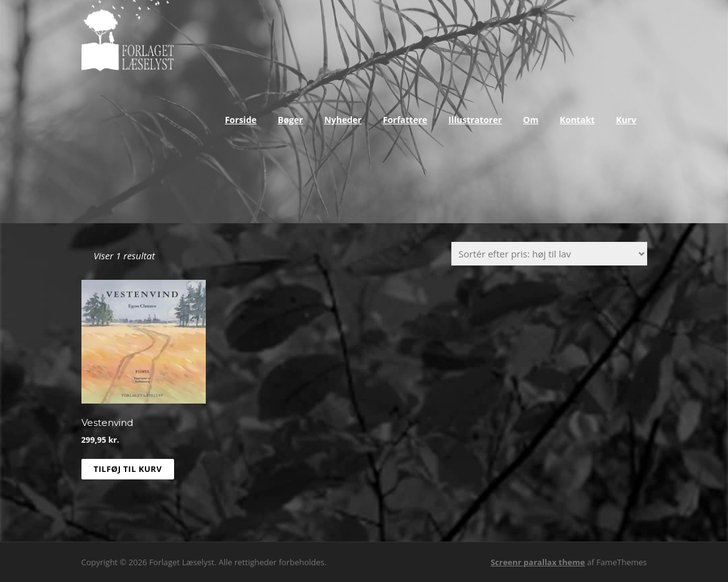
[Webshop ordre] (549, 254)
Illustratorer (475, 120)
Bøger (291, 120)
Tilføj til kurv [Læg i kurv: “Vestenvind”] (128, 469)
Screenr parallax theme (538, 562)
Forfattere (405, 120)
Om (531, 120)
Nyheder (343, 120)
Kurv (626, 120)
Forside (241, 120)
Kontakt (577, 120)
